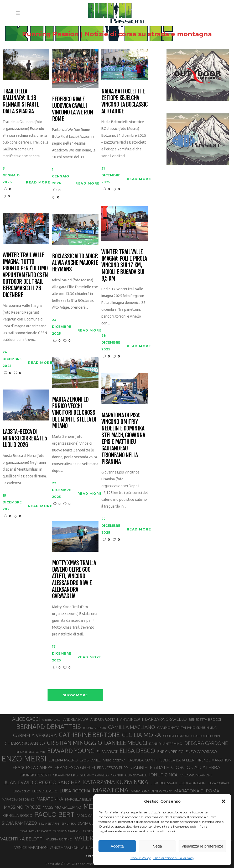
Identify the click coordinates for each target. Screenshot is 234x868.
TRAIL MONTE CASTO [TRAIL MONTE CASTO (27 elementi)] (36, 831)
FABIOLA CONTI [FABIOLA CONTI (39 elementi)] (142, 760)
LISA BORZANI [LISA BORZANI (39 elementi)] (163, 783)
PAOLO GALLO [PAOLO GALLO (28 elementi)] (87, 816)
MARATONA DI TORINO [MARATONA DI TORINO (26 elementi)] (18, 799)
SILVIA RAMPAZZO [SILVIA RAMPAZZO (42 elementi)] (19, 823)
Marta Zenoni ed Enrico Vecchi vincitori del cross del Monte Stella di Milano (74, 413)
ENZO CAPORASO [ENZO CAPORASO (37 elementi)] (201, 752)
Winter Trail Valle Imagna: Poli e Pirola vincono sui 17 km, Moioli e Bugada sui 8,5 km (124, 265)
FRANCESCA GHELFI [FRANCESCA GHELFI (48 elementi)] (75, 767)
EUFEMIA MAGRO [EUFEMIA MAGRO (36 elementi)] (63, 760)
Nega (157, 846)
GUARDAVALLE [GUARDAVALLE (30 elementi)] (136, 775)
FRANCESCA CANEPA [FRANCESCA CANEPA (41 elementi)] (32, 767)
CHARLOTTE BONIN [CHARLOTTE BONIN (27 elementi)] (206, 736)
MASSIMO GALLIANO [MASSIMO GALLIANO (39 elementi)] (62, 807)
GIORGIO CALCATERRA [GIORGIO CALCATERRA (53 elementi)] (196, 767)
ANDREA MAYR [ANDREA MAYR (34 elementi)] (76, 719)
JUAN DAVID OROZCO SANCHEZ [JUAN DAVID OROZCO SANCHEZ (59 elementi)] (42, 782)
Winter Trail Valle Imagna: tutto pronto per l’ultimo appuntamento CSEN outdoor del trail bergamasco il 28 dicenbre (25, 275)
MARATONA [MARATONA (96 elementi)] (111, 790)
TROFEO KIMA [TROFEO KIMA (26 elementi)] (93, 831)
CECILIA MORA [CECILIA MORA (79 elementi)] (141, 735)
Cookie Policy (141, 858)
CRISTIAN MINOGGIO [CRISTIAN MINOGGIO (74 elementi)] (75, 743)
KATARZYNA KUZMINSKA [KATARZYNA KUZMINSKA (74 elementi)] (115, 782)
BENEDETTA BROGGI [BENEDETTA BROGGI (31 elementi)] (205, 720)
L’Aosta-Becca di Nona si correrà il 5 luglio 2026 (25, 438)
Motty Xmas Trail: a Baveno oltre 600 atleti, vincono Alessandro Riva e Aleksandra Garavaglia (74, 580)
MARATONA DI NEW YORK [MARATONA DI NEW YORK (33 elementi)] (151, 791)
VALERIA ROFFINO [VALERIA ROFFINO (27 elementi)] (59, 839)
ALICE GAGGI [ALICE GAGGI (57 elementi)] (26, 719)
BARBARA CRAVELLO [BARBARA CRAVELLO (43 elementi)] (166, 719)
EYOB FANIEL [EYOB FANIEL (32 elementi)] (90, 760)
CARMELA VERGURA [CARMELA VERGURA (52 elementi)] (35, 735)
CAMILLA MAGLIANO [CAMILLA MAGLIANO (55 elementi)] (132, 727)
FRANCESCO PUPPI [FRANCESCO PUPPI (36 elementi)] (113, 768)
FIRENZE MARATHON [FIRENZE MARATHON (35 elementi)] (214, 760)
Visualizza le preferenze (202, 846)
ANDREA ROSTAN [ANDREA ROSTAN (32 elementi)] (104, 719)
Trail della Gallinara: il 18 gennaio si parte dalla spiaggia (21, 101)
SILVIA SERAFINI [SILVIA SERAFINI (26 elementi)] (49, 824)
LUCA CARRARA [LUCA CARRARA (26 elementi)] (219, 783)
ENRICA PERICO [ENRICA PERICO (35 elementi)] (170, 752)
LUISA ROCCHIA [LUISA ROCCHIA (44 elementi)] (75, 791)
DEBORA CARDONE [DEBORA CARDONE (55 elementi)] (206, 743)
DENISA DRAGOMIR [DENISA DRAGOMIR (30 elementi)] (30, 752)
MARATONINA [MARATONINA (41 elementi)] (50, 799)
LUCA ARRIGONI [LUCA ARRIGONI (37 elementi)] (193, 783)
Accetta (117, 846)
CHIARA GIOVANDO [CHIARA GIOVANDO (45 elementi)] (25, 743)
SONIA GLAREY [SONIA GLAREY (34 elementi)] (90, 823)
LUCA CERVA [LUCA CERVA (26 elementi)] (22, 791)
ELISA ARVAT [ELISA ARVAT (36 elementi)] (107, 752)
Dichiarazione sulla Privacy (174, 858)
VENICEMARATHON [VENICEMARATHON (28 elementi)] (64, 848)
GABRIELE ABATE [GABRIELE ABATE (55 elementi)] (150, 767)
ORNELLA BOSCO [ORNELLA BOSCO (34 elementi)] (18, 816)
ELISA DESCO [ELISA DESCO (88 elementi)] (137, 751)
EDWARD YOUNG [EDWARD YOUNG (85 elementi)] (71, 751)
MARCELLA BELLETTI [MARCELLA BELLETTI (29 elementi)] (80, 799)
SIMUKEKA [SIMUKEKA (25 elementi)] (69, 824)
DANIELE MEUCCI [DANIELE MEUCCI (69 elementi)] (126, 743)
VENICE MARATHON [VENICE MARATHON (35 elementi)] (31, 847)
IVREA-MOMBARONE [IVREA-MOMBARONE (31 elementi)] (196, 775)
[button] (223, 801)
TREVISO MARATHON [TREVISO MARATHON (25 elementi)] (67, 831)
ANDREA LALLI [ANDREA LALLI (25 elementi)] (52, 720)
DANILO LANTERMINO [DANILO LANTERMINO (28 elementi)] (166, 744)
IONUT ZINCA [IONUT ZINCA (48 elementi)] (163, 775)
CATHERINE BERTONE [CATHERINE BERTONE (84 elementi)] (89, 735)
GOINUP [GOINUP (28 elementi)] (117, 775)
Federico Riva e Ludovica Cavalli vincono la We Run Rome (72, 109)
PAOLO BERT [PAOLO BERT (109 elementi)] (54, 814)
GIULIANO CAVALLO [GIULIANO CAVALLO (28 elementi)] (94, 775)
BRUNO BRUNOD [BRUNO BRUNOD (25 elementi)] (95, 728)
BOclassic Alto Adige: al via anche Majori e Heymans (75, 263)
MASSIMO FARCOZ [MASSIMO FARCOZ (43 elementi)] (22, 807)
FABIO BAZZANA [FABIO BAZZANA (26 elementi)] (114, 760)
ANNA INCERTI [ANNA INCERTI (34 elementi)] (131, 719)
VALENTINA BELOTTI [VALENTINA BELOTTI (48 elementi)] (22, 839)
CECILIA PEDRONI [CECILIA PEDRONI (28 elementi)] (176, 736)
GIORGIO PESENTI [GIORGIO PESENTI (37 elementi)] (36, 775)
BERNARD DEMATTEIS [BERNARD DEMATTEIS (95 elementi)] (49, 727)
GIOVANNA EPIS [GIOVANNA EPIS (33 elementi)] (65, 775)
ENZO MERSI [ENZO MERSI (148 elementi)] (24, 759)
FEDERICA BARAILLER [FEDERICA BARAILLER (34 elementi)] (176, 760)
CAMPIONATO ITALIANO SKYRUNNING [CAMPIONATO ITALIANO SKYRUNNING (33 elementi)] (187, 728)
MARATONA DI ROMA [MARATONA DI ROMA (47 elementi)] (197, 791)
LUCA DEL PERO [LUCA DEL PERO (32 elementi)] (45, 791)
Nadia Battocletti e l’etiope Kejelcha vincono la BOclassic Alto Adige (124, 101)
